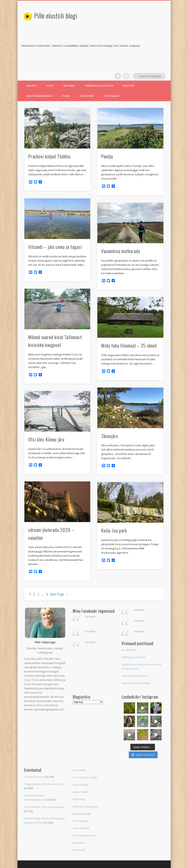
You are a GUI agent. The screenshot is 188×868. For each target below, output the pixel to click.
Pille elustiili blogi (56, 16)
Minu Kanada (80, 801)
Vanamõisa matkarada (121, 231)
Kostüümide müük (39, 76)
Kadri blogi (79, 779)
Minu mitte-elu (81, 808)
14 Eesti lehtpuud (34, 757)
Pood (66, 76)
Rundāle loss (129, 630)
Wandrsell (79, 830)
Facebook (90, 597)
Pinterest (154, 46)
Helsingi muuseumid (134, 637)
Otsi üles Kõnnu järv (46, 420)
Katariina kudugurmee (86, 787)
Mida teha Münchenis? (135, 656)
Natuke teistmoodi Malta (136, 663)
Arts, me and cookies (85, 758)
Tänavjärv (110, 416)
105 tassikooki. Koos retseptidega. (44, 787)
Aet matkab (79, 750)
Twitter (146, 46)
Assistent (87, 76)
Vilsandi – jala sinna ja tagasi (55, 227)
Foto (50, 66)
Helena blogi (80, 765)
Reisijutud (79, 823)
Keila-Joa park (114, 511)
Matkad (69, 66)
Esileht (32, 66)
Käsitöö (129, 66)
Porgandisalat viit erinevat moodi (43, 764)
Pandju (107, 136)
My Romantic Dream (85, 816)
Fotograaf (112, 76)
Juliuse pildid (80, 772)
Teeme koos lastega (99, 66)
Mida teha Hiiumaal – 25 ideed (129, 326)
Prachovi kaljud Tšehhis (49, 136)
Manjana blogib (82, 794)
